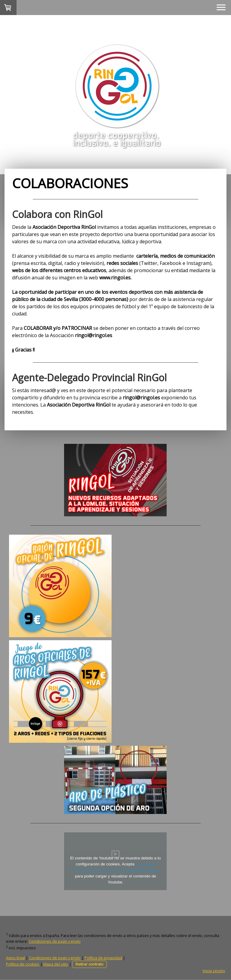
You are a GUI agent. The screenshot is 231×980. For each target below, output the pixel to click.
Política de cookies (23, 964)
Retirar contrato (89, 964)
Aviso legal (15, 958)
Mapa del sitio (56, 964)
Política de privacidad (103, 958)
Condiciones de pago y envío (55, 941)
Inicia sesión (214, 971)
